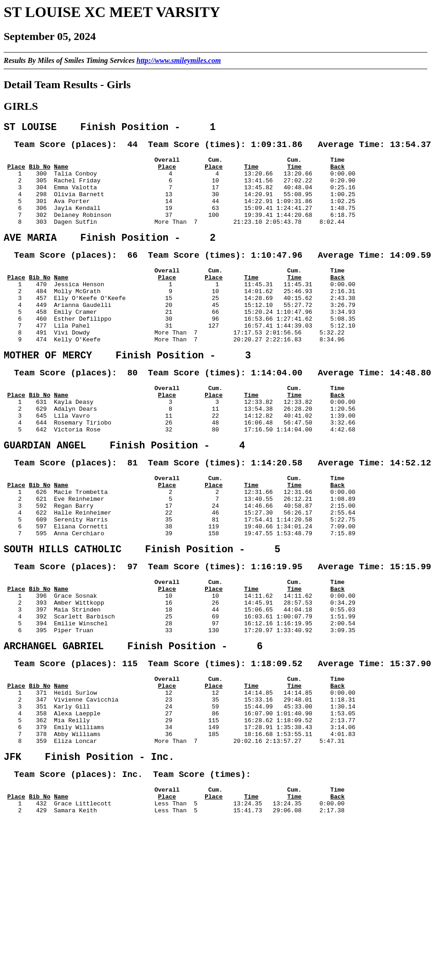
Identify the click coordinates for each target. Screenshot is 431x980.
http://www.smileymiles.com (179, 60)
